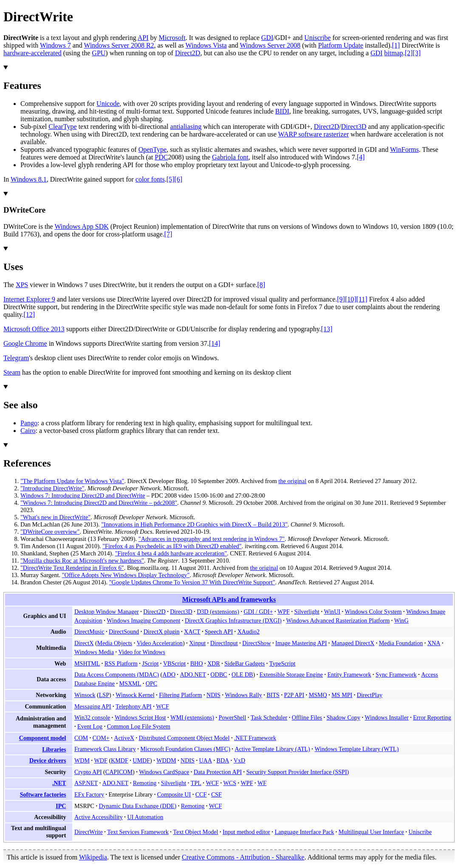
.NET (59, 783)
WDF (101, 760)
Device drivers (48, 760)
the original (292, 481)
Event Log (90, 726)
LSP (104, 695)
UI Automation (145, 817)
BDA (223, 760)
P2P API (294, 695)
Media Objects (115, 643)
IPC (61, 806)
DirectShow (256, 643)
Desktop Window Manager (107, 612)
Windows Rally (243, 695)
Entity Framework (349, 674)
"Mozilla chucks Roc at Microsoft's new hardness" (82, 561)
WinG (401, 620)
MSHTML (87, 663)
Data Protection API (218, 772)
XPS (22, 285)
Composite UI (174, 794)
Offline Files (307, 717)
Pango (29, 423)
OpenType (153, 149)
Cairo (28, 431)
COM (81, 738)
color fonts (150, 179)
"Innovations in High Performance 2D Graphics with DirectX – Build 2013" (194, 524)
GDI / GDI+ (258, 612)
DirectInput (224, 643)
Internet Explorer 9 (29, 299)
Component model (43, 738)
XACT (192, 632)
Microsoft (172, 38)
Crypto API (88, 772)
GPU (99, 53)
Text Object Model (195, 832)
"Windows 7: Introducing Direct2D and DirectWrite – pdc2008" (99, 503)
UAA (205, 760)
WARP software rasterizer (314, 134)
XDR (214, 663)
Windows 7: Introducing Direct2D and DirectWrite (83, 495)
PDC (161, 157)
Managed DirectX (353, 643)
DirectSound (124, 632)
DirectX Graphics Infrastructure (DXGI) (233, 620)
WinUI (332, 612)
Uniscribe (317, 38)
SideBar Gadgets (245, 663)
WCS (230, 783)
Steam (12, 372)
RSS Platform (121, 663)
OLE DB (242, 674)
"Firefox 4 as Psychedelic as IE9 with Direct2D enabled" (172, 546)
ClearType (62, 127)
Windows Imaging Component (143, 620)
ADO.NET (193, 674)
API (143, 38)
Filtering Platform (180, 695)
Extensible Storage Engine (291, 674)
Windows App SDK (81, 226)
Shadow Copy (343, 717)
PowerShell (233, 717)
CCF (201, 794)
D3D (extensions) (218, 612)
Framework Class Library (105, 749)
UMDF (141, 760)
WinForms (404, 149)
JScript (150, 663)
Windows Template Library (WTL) (356, 749)
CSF (216, 794)
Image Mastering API (301, 643)
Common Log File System (139, 726)
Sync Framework (396, 674)
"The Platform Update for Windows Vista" (72, 481)
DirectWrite (89, 832)
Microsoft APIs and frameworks (229, 599)
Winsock (85, 695)
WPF (284, 612)
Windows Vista (206, 45)
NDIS (213, 695)
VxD (239, 760)
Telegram (16, 358)
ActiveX (124, 738)
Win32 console (92, 717)
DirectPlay (370, 695)
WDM (82, 760)
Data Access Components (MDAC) (117, 674)
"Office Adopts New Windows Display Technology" (126, 575)
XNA (434, 643)
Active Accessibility (99, 817)
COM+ (101, 738)
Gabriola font (230, 157)
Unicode (108, 104)
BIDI (282, 111)
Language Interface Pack (304, 832)
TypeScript (283, 663)
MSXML (130, 683)
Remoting (145, 783)
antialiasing (186, 127)
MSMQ (318, 695)
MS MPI (342, 695)
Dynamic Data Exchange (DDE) (138, 806)
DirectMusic (89, 632)
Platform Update (341, 45)
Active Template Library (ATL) (272, 749)
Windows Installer (387, 717)
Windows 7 (55, 45)
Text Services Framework (138, 832)
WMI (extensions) (192, 717)
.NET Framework (255, 738)
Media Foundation (401, 643)
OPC (151, 683)
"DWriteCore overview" (50, 532)
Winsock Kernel (135, 695)
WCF (163, 706)
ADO (169, 674)
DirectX (84, 643)
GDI (267, 38)
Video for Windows (141, 652)
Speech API (219, 632)
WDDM (166, 760)
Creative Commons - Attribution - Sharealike (243, 857)
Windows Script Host (140, 717)
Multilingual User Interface (371, 832)
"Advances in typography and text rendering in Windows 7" (212, 539)
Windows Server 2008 (270, 45)
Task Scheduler (269, 717)
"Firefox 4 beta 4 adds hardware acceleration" (171, 553)
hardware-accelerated (33, 53)
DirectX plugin (162, 632)
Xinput (197, 643)
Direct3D (354, 127)
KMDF (120, 760)
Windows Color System (373, 612)
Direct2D (188, 53)
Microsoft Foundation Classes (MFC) (185, 749)
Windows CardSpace (164, 772)
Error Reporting (432, 717)
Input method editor (246, 832)
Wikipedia (93, 857)
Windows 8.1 (29, 179)
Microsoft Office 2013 (34, 329)
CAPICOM (119, 772)
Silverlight (307, 612)
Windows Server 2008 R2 (119, 45)
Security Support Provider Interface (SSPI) (298, 772)
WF (262, 783)
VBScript (174, 663)
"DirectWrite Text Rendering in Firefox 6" (72, 568)
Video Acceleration (160, 643)
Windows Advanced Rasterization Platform (338, 620)
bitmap (393, 53)
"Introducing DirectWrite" (52, 488)
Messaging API (93, 706)
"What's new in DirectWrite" (55, 517)
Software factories (43, 794)
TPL (196, 783)
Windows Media (94, 652)
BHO (197, 663)
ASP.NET (86, 783)
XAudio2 (249, 632)
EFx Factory (89, 794)
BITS (273, 695)
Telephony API (134, 706)
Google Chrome (25, 343)
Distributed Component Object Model (184, 738)
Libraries (54, 749)
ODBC (219, 674)
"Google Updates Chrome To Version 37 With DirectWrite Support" (192, 582)
